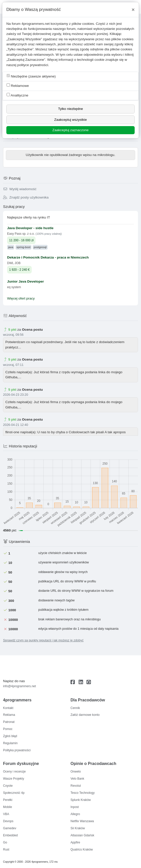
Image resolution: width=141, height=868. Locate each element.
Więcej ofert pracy (21, 298)
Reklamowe (18, 85)
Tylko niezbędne (70, 109)
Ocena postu (32, 330)
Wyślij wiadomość (20, 189)
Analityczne (17, 95)
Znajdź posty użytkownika (26, 197)
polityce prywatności (33, 65)
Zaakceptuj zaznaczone (71, 130)
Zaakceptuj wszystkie (70, 120)
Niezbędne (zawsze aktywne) (31, 76)
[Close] (133, 10)
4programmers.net (36, 24)
